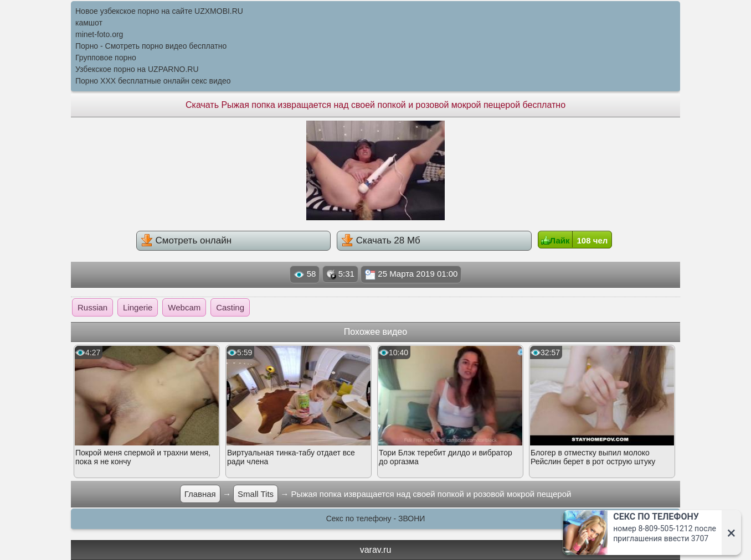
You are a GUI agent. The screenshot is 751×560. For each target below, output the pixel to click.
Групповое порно (106, 58)
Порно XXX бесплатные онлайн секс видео (153, 81)
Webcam (184, 307)
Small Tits (256, 494)
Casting (230, 307)
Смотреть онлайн (186, 240)
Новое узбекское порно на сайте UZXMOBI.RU (159, 11)
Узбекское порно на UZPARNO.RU (137, 69)
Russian (92, 307)
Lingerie (138, 307)
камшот (89, 23)
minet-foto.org (99, 34)
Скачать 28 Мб (381, 240)
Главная (200, 494)
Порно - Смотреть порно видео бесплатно (151, 46)
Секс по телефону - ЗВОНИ (376, 518)
